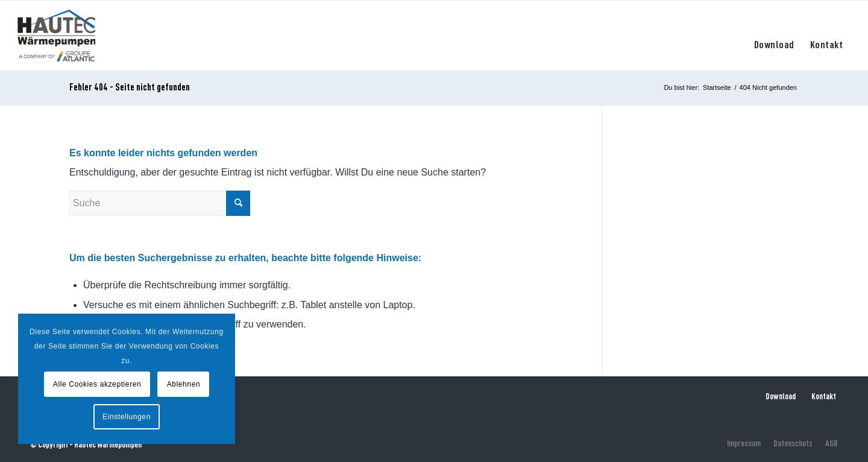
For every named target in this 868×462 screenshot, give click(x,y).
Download (781, 396)
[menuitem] (774, 36)
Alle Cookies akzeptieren (97, 384)
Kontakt (824, 396)
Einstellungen (127, 417)
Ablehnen (184, 384)
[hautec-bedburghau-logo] (57, 36)
